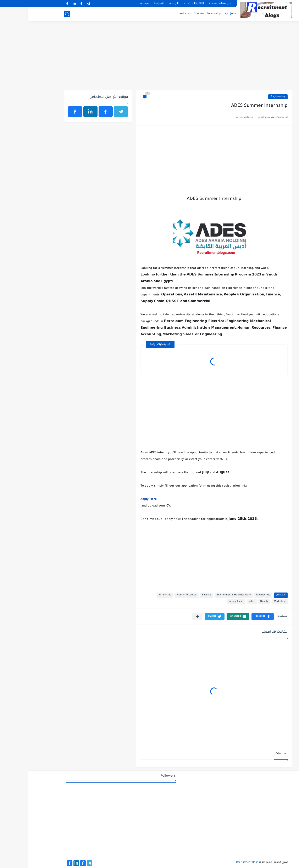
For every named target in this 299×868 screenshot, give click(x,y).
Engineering (250, 97)
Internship (186, 14)
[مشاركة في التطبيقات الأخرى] (169, 617)
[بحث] (39, 14)
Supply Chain (208, 602)
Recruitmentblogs (219, 862)
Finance (178, 595)
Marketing (251, 602)
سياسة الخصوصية (192, 4)
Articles (157, 14)
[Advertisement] (149, 58)
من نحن (116, 4)
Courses (171, 14)
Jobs (205, 14)
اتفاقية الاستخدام (166, 4)
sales (223, 602)
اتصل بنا (131, 4)
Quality (236, 602)
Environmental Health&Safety (205, 595)
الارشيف (145, 4)
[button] (234, 617)
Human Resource (158, 595)
